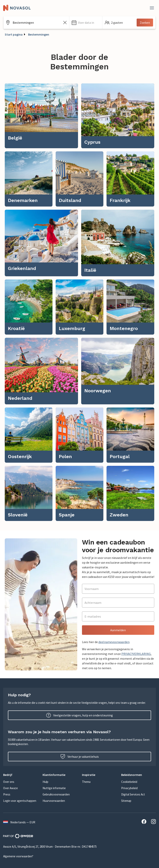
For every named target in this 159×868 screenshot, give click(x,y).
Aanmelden (118, 630)
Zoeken (145, 23)
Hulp (45, 782)
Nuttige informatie (54, 788)
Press (7, 794)
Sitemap (126, 801)
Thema (86, 782)
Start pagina (14, 34)
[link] (41, 116)
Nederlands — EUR (19, 822)
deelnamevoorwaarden (114, 642)
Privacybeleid (129, 788)
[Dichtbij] (152, 8)
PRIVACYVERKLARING (136, 654)
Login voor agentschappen (20, 801)
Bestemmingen (39, 34)
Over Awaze (10, 788)
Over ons (9, 782)
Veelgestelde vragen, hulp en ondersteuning (79, 715)
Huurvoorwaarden (54, 801)
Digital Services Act (133, 794)
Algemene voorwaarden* (18, 856)
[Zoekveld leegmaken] (65, 23)
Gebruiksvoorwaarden (56, 794)
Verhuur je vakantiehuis (80, 757)
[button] (86, 23)
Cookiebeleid (129, 782)
